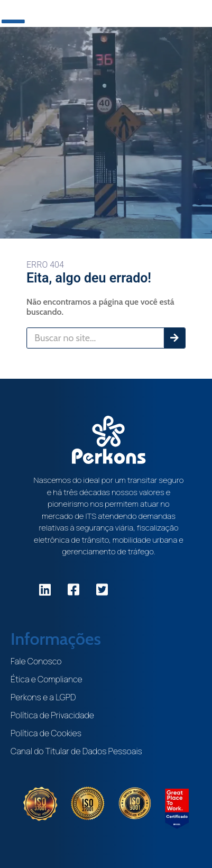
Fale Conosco (36, 661)
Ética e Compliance (47, 679)
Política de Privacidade (52, 715)
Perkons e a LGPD (43, 697)
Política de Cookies (46, 733)
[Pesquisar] (174, 338)
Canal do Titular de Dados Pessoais (76, 751)
